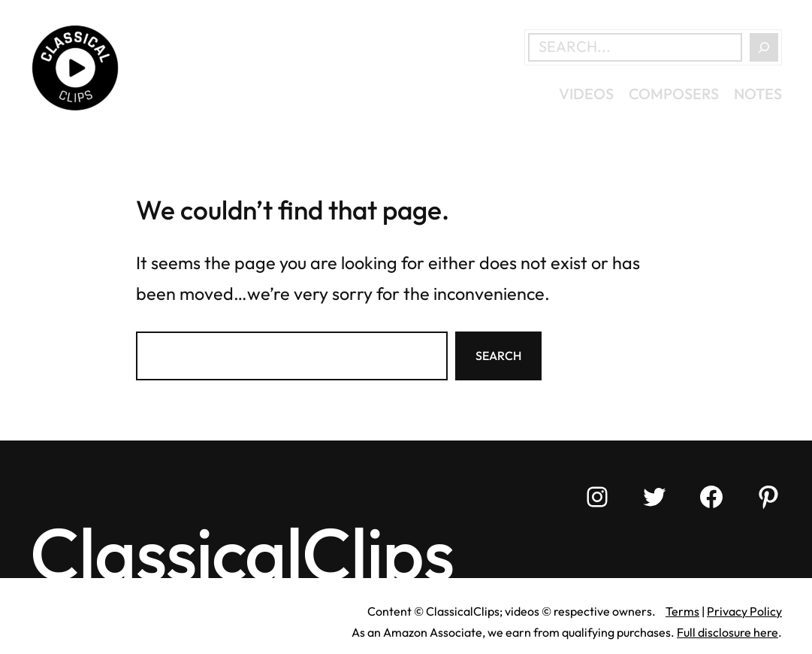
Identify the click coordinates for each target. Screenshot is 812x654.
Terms (682, 611)
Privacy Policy (744, 611)
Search (498, 356)
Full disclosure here (727, 632)
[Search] (764, 47)
